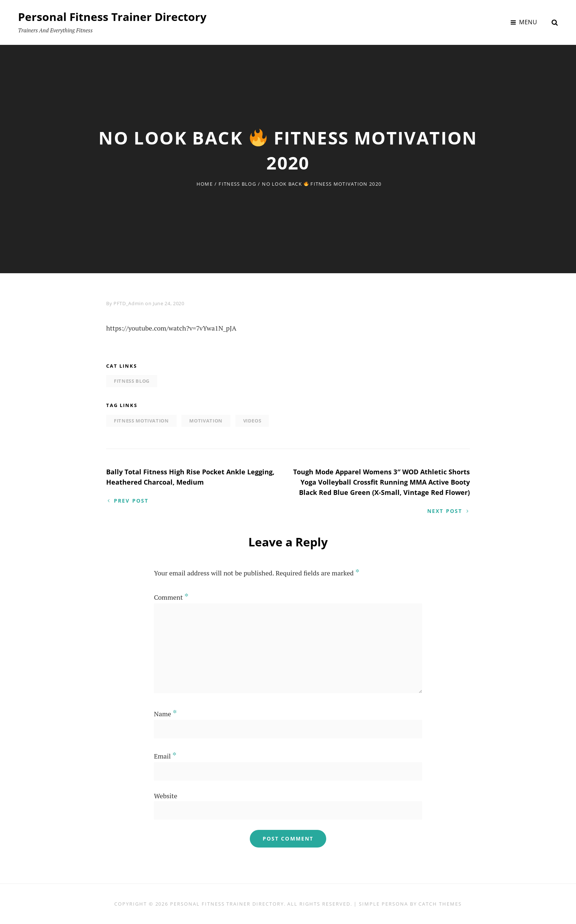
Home (205, 184)
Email (165, 756)
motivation (206, 421)
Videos (252, 421)
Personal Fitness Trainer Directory (112, 17)
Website (165, 796)
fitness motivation (141, 421)
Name (165, 714)
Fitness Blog (237, 184)
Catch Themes (440, 904)
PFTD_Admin (129, 303)
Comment (171, 597)
